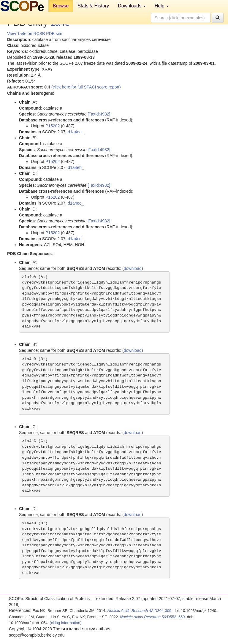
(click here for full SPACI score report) (86, 87)
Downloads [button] (132, 6)
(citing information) (65, 623)
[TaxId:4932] (99, 114)
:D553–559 (152, 617)
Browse (61, 6)
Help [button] (162, 6)
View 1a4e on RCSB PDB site (35, 34)
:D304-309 (140, 611)
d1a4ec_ (76, 203)
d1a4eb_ (76, 167)
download (133, 268)
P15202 (53, 126)
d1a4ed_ (76, 239)
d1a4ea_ (76, 132)
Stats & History (93, 6)
